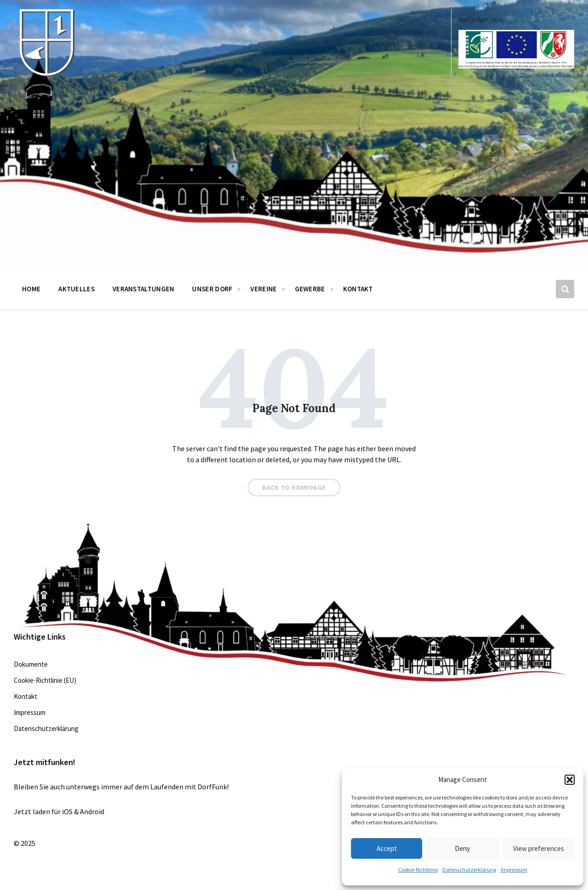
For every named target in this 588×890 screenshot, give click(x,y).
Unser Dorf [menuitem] (212, 289)
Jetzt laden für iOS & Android (59, 811)
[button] (570, 780)
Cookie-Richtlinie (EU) (45, 680)
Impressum (514, 870)
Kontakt (25, 696)
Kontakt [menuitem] (358, 289)
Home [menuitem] (31, 289)
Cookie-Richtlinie (418, 870)
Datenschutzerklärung (469, 870)
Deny (462, 848)
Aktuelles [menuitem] (76, 289)
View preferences (539, 848)
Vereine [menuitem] (263, 289)
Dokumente (31, 664)
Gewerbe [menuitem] (310, 289)
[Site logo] (46, 74)
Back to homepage (294, 488)
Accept (387, 848)
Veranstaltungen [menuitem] (144, 289)
